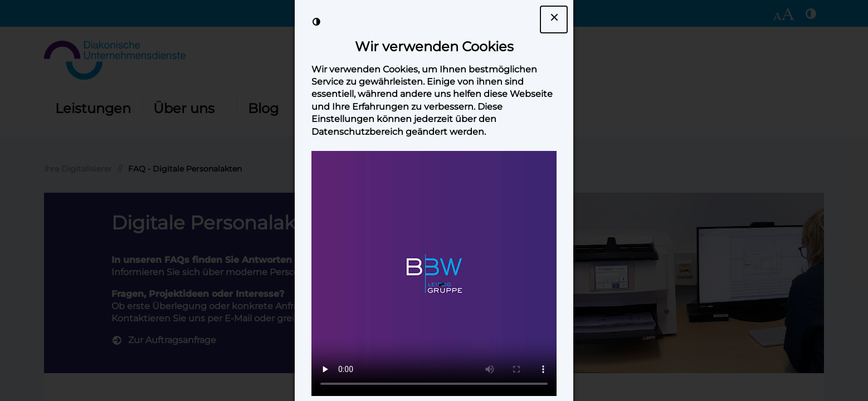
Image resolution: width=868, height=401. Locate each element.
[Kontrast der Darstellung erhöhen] (316, 22)
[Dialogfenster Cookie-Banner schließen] (554, 19)
